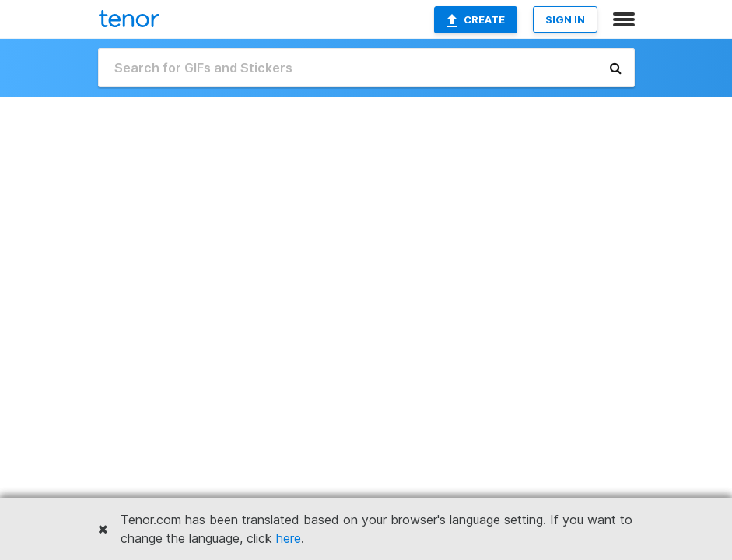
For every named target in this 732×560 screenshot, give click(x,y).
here (289, 538)
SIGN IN (565, 19)
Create (476, 20)
